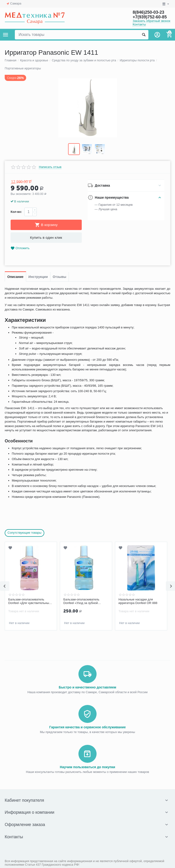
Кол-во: (16, 212)
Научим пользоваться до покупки (87, 767)
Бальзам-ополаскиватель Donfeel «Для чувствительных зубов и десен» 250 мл (29, 601)
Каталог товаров (6, 35)
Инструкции (38, 277)
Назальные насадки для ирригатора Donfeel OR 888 (138, 601)
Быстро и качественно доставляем (88, 687)
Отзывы (59, 277)
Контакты (139, 24)
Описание (15, 277)
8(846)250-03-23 (148, 12)
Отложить (20, 248)
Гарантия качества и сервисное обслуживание (87, 727)
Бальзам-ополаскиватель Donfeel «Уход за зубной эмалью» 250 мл (81, 601)
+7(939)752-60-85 (150, 17)
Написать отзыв (50, 167)
